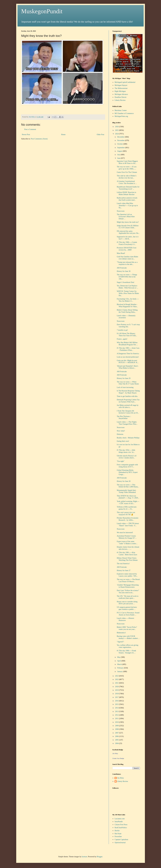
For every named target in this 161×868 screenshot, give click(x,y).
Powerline (118, 837)
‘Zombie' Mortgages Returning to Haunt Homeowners (128, 586)
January (120, 672)
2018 (117, 694)
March (120, 664)
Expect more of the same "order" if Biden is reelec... (127, 543)
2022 (117, 679)
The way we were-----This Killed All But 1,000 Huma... (128, 486)
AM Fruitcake (122, 268)
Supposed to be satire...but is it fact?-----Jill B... (128, 238)
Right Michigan (120, 91)
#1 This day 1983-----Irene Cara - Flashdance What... (128, 349)
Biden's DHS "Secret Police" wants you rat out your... (127, 628)
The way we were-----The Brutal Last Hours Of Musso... (128, 580)
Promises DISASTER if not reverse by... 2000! (126, 249)
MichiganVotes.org (121, 116)
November (121, 140)
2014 (117, 708)
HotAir (117, 831)
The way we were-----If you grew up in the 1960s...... (127, 168)
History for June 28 (124, 481)
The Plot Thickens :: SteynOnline (124, 417)
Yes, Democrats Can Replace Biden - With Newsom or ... (127, 287)
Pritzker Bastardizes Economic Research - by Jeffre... (128, 519)
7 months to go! (122, 330)
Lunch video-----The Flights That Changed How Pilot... (127, 423)
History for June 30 (124, 271)
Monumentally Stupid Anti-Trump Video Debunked (126, 491)
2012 (117, 715)
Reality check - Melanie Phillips (128, 438)
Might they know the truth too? (128, 222)
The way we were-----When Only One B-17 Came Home (128, 383)
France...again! (122, 339)
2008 (117, 729)
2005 (117, 740)
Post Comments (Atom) (39, 139)
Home (63, 135)
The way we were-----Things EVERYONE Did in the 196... (127, 277)
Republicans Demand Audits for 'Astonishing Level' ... (128, 188)
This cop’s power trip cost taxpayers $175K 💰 (126, 513)
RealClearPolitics (121, 828)
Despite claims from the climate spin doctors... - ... (128, 548)
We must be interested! (125, 533)
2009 (117, 726)
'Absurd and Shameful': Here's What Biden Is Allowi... (127, 367)
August (120, 151)
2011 (117, 719)
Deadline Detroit (120, 97)
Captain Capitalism (121, 840)
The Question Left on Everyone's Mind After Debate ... (126, 217)
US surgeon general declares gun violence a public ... (127, 608)
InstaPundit (119, 822)
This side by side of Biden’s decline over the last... (127, 177)
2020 (117, 687)
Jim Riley (115, 754)
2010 (117, 722)
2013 (117, 711)
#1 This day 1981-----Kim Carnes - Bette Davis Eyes (127, 554)
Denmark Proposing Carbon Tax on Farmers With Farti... (128, 401)
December (121, 137)
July (119, 155)
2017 (117, 697)
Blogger (99, 857)
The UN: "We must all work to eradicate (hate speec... (128, 597)
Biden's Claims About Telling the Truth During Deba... (127, 311)
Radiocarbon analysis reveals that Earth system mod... (127, 199)
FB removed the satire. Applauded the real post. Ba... (128, 232)
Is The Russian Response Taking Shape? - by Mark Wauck (128, 392)
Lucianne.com (120, 819)
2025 (117, 130)
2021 (117, 683)
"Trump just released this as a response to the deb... (127, 263)
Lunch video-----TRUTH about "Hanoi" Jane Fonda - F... (128, 525)
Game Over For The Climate (127, 172)
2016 (117, 701)
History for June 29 (124, 378)
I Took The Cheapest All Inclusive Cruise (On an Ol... (128, 412)
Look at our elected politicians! (128, 357)
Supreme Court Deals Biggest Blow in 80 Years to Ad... (127, 162)
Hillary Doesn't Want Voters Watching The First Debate (127, 559)
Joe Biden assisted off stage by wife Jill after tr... (128, 406)
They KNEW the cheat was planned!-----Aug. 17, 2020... (128, 497)
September (121, 148)
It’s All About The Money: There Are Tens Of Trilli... (127, 335)
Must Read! (121, 253)
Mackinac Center (121, 110)
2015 (117, 704)
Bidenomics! (121, 633)
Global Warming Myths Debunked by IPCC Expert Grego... (127, 472)
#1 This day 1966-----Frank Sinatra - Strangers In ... (126, 652)
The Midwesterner (121, 88)
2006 (117, 736)
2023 (117, 676)
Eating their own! (123, 441)
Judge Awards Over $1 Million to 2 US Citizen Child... (128, 227)
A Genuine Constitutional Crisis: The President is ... (127, 182)
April (119, 661)
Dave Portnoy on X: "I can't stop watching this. (128, 326)
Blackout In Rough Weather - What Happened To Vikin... (127, 306)
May (119, 657)
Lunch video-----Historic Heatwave (125, 619)
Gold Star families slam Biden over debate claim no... (127, 258)
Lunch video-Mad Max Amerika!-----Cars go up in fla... (127, 206)
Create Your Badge (118, 758)
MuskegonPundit (42, 11)
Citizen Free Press (121, 825)
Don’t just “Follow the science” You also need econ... (128, 592)
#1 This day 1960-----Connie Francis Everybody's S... (127, 243)
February (121, 668)
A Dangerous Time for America (128, 354)
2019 (117, 690)
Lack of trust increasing (125, 387)
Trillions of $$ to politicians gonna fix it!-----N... (127, 508)
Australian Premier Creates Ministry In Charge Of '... (127, 537)
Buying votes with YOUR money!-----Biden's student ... (128, 637)
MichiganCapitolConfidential (125, 82)
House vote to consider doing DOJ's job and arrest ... (127, 603)
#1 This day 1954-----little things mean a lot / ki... (126, 451)
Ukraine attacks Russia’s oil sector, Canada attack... (127, 457)
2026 (117, 127)
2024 (117, 134)
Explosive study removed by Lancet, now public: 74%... (127, 575)
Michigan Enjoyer (121, 85)
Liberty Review (120, 100)
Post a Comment (30, 129)
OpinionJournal (120, 843)
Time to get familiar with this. (127, 396)
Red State (118, 834)
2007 (117, 733)
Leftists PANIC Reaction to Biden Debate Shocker (126, 193)
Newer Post (26, 135)
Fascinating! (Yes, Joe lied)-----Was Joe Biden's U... (128, 300)
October (120, 144)
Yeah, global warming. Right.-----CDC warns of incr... (128, 502)
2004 (117, 743)
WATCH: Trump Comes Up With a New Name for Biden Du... (128, 293)
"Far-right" (121, 461)
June (119, 158)
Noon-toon (121, 211)
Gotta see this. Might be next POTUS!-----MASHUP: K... (128, 362)
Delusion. (120, 434)
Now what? (121, 431)
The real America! (123, 564)
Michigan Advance (121, 94)
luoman (84, 857)
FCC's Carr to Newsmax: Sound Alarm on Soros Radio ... (128, 614)
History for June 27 (124, 570)
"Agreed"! (120, 642)
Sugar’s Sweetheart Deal (125, 282)
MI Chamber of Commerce (124, 113)
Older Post (100, 135)
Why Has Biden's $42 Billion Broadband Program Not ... (127, 344)
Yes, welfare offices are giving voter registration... (127, 646)
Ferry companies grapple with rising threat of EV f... (127, 466)
